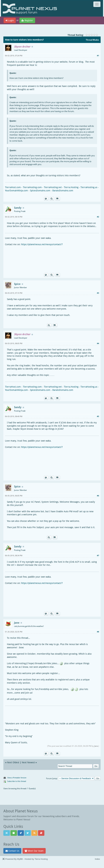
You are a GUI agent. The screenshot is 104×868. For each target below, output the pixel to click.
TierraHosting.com (32, 187)
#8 (98, 632)
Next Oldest (13, 762)
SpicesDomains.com (40, 190)
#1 (98, 56)
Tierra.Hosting (71, 187)
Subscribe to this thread (17, 781)
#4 (98, 343)
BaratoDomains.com (63, 190)
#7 (98, 555)
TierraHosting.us (89, 187)
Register (27, 20)
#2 (98, 217)
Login (10, 20)
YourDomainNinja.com (16, 190)
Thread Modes (92, 40)
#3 (98, 293)
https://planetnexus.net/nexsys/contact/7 (42, 244)
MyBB (20, 859)
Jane (96, 746)
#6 (98, 496)
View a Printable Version (17, 778)
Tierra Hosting (41, 859)
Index (97, 859)
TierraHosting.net (53, 187)
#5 (98, 416)
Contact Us (12, 851)
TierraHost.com (13, 187)
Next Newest (28, 762)
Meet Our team (34, 851)
